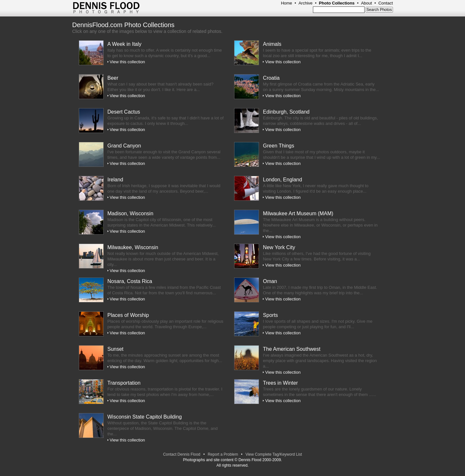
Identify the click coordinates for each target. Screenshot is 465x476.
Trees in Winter (280, 383)
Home (287, 3)
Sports (270, 315)
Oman (270, 281)
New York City (279, 247)
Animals (272, 44)
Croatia (271, 78)
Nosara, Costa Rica (130, 281)
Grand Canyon (124, 146)
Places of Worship (128, 315)
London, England (282, 180)
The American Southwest (292, 349)
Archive (305, 3)
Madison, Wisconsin (130, 213)
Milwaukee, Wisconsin (133, 247)
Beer (113, 78)
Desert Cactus (124, 112)
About (367, 3)
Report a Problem (223, 454)
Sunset (116, 349)
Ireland (115, 180)
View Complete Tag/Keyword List (274, 454)
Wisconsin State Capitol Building (145, 417)
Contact (386, 3)
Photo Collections (337, 3)
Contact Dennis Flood (182, 454)
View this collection (128, 62)
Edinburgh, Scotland (286, 112)
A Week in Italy (125, 44)
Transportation (124, 383)
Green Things (279, 146)
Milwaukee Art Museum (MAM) (298, 213)
